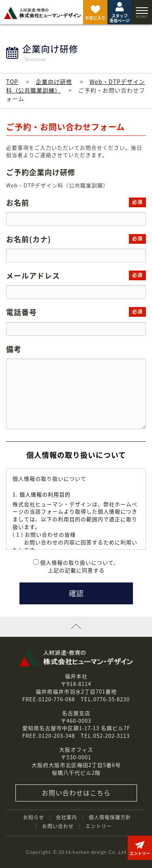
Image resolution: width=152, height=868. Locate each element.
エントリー (99, 826)
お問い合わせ (58, 826)
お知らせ (34, 817)
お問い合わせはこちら (76, 793)
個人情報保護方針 (110, 817)
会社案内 (66, 817)
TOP (12, 82)
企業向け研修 (54, 82)
